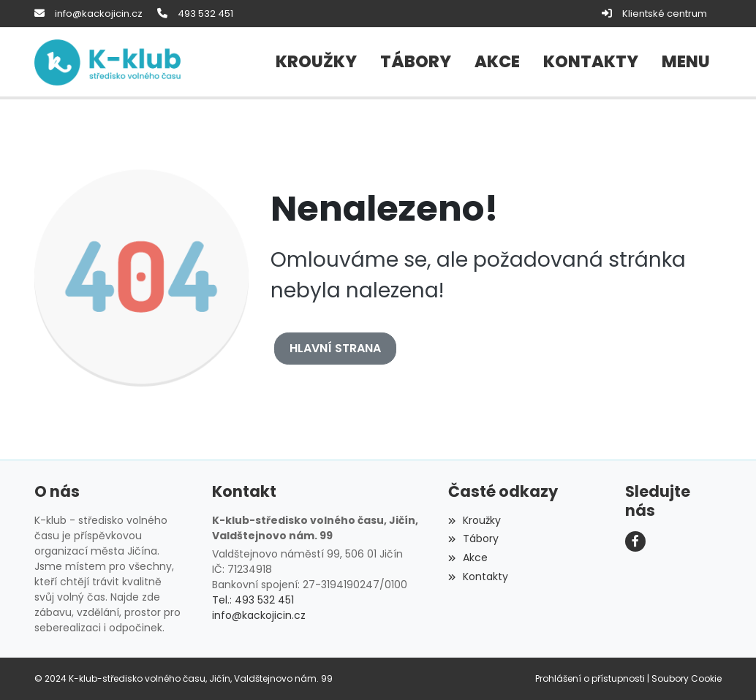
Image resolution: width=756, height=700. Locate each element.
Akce (468, 558)
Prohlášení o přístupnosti (590, 678)
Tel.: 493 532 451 (253, 600)
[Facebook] (635, 541)
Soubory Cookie (687, 678)
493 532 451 (205, 14)
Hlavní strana (335, 348)
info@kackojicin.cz (99, 14)
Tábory (473, 539)
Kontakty (478, 577)
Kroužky (475, 520)
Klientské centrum (665, 14)
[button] (686, 62)
